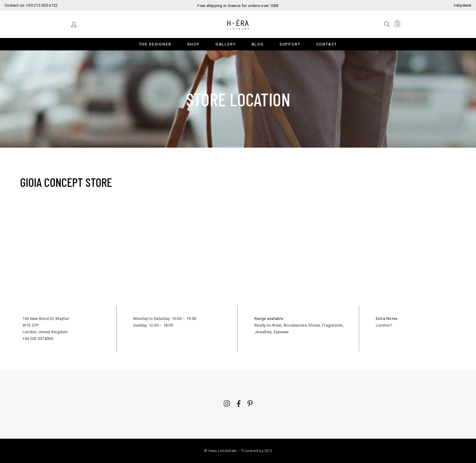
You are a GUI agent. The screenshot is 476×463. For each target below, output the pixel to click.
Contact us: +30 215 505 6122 (31, 5)
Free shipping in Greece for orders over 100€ (238, 6)
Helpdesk (463, 5)
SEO (268, 451)
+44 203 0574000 (38, 339)
